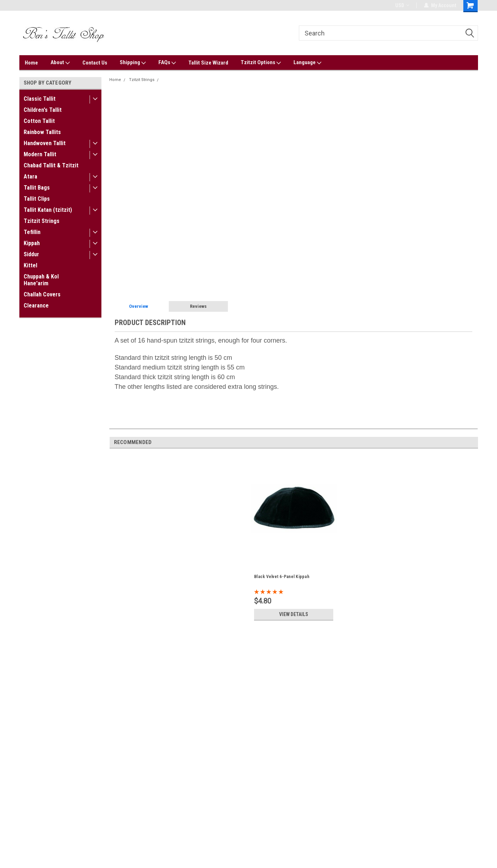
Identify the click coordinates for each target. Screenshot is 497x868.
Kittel (30, 265)
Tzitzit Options (261, 63)
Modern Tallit (40, 154)
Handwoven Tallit (45, 143)
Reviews (198, 306)
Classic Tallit (40, 99)
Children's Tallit (43, 110)
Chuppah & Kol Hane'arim (41, 280)
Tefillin (32, 232)
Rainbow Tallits (42, 132)
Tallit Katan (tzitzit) (48, 210)
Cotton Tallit (39, 121)
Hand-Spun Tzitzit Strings (186, 80)
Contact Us (95, 63)
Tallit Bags (37, 188)
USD (402, 5)
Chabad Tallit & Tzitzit (51, 165)
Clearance (36, 306)
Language (307, 63)
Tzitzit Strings (42, 221)
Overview (138, 306)
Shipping (133, 63)
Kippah (32, 243)
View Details (294, 614)
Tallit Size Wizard (208, 63)
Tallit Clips (37, 199)
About (60, 63)
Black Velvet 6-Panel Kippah (282, 577)
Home (31, 63)
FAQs (167, 63)
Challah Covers (42, 294)
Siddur (31, 254)
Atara (30, 177)
